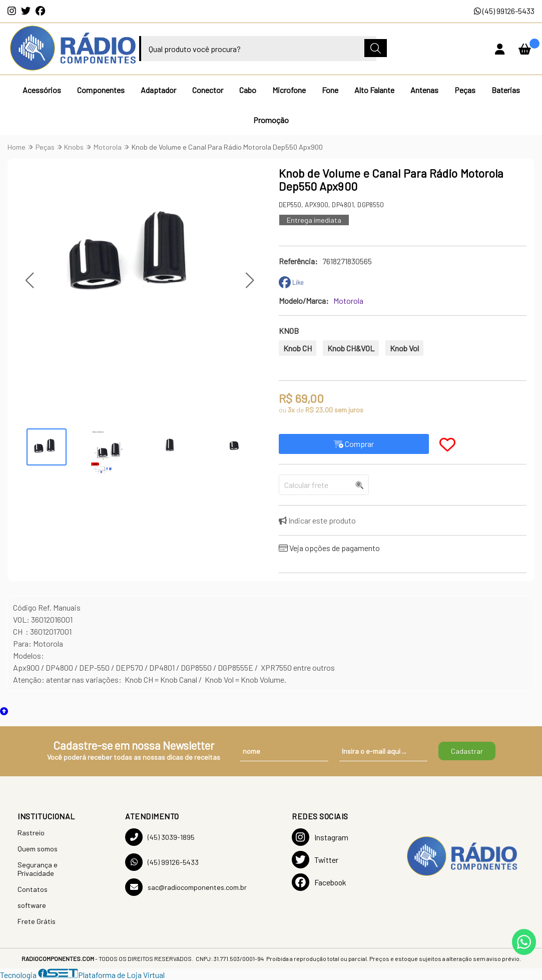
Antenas (424, 90)
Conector (208, 90)
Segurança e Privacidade (38, 869)
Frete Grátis (37, 921)
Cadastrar (467, 751)
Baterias (506, 90)
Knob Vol (404, 348)
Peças (465, 90)
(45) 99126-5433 (504, 11)
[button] (29, 280)
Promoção (271, 120)
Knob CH (298, 348)
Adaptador (158, 90)
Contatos (33, 889)
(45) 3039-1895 (160, 837)
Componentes (101, 90)
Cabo (248, 90)
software (32, 905)
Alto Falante (374, 90)
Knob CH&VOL (351, 348)
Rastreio (31, 833)
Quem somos (38, 849)
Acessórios (42, 90)
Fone (330, 90)
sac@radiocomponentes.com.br (186, 887)
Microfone (289, 90)
